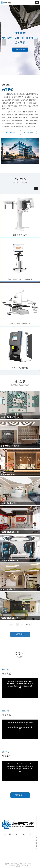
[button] (37, 3)
